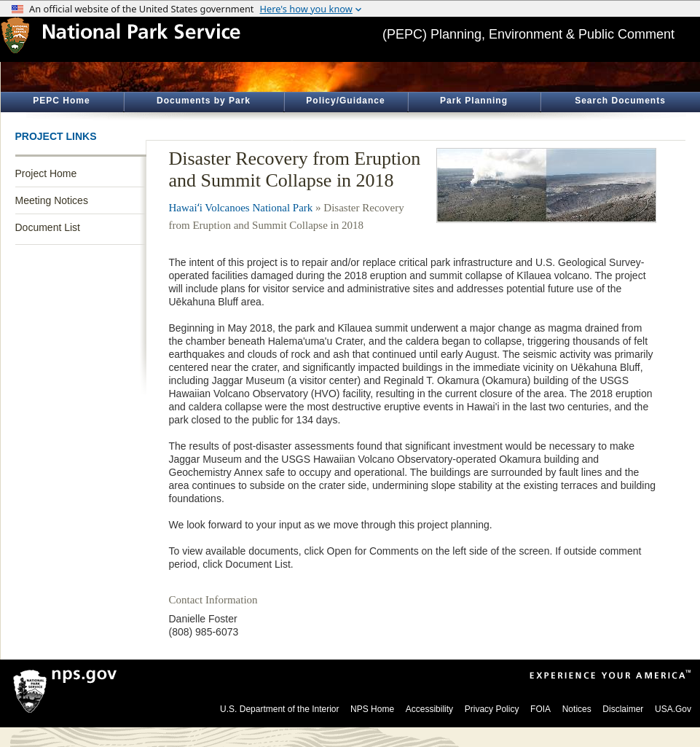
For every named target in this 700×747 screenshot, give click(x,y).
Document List (48, 227)
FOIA (540, 709)
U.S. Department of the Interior (279, 709)
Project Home (46, 173)
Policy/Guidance (345, 101)
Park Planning (474, 101)
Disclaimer (623, 709)
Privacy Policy (492, 709)
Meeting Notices (52, 200)
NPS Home (372, 709)
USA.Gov (673, 709)
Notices (577, 709)
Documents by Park (204, 101)
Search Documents (620, 101)
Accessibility (429, 709)
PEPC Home (61, 101)
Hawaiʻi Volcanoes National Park (241, 208)
